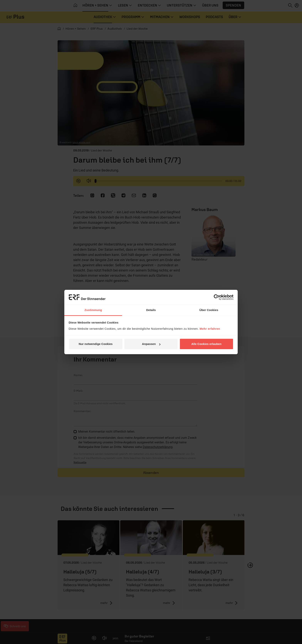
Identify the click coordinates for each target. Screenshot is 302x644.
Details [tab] (151, 310)
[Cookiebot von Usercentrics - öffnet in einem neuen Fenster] (217, 297)
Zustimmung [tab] (93, 310)
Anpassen (151, 344)
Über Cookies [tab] (209, 310)
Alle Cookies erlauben (206, 344)
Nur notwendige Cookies (96, 344)
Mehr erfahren (210, 329)
